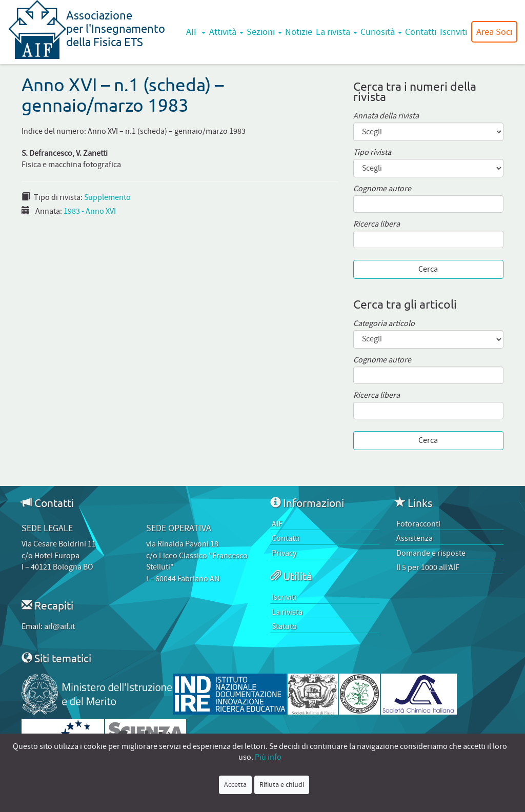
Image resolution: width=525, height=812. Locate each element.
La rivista (337, 32)
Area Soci (494, 32)
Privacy (284, 553)
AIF (196, 32)
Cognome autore (382, 189)
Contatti (421, 32)
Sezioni (264, 32)
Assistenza (415, 538)
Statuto (284, 626)
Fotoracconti (418, 524)
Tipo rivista (372, 153)
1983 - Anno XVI (90, 211)
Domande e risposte (431, 553)
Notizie (299, 32)
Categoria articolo (384, 324)
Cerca (428, 269)
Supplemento (107, 197)
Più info (268, 757)
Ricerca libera (377, 224)
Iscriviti (453, 32)
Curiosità (381, 32)
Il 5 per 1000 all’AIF (428, 567)
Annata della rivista (386, 116)
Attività (226, 32)
